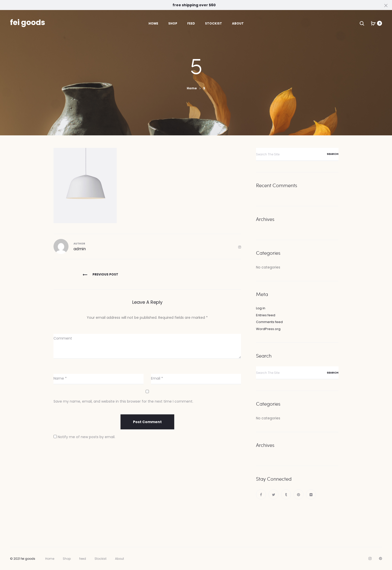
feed (191, 23)
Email (157, 378)
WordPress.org (268, 329)
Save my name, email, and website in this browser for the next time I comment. (123, 401)
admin (80, 249)
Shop (173, 23)
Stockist (213, 23)
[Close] (386, 5)
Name (60, 378)
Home (153, 23)
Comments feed (269, 322)
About (238, 23)
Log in (261, 308)
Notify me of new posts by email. (86, 437)
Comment (63, 338)
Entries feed (266, 315)
